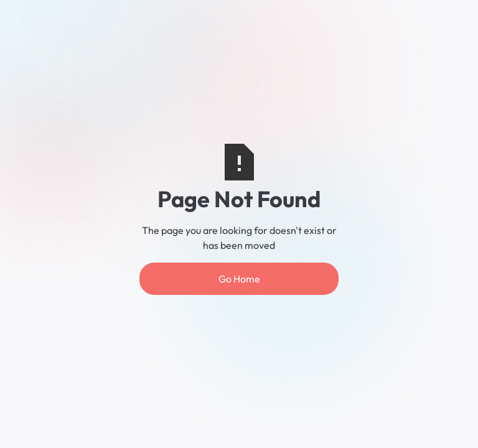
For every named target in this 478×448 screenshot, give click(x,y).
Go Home (239, 279)
